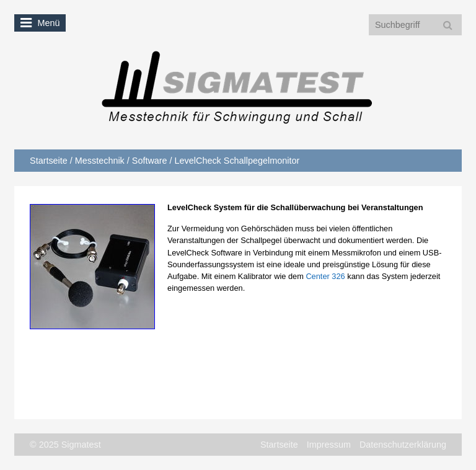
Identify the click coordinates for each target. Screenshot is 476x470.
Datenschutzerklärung (403, 445)
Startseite (49, 161)
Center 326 (325, 276)
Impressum (329, 445)
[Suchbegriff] (415, 25)
